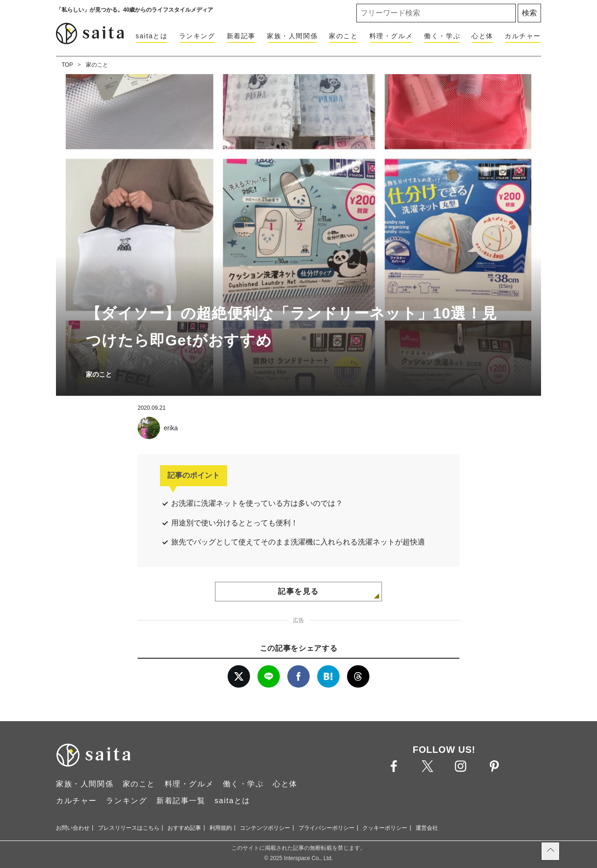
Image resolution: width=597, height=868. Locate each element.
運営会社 (427, 828)
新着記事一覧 (181, 801)
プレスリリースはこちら (129, 828)
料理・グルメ (391, 36)
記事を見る (298, 591)
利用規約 (221, 828)
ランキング (197, 36)
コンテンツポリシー (265, 828)
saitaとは (152, 36)
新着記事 (241, 36)
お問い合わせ (73, 828)
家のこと (343, 36)
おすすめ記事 (184, 828)
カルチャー (523, 36)
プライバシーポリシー (326, 828)
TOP (67, 65)
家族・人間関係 (292, 36)
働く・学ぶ (442, 36)
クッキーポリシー (385, 828)
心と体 (482, 36)
